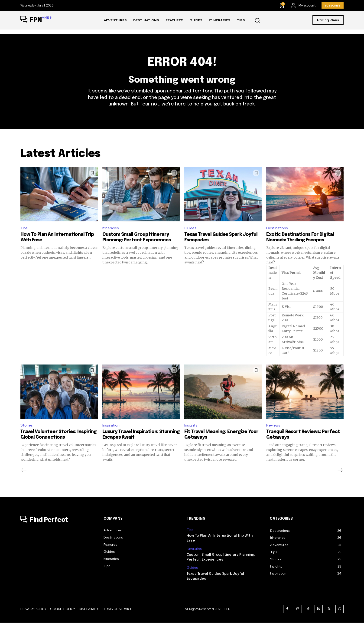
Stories (27, 426)
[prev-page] (24, 472)
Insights (191, 426)
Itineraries (111, 229)
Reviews (273, 426)
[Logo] (36, 20)
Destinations (277, 229)
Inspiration (111, 426)
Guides (190, 229)
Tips (24, 229)
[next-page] (340, 472)
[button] (257, 20)
